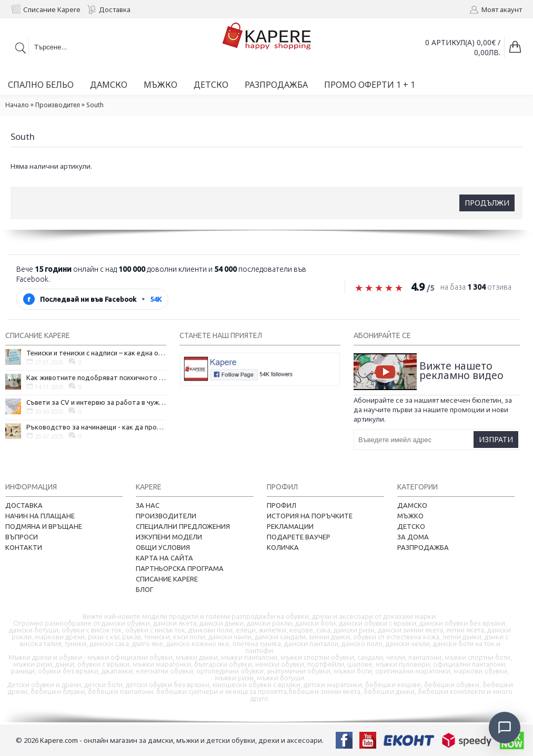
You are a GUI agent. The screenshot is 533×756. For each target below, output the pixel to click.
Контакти (24, 547)
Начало (17, 105)
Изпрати (496, 439)
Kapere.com (59, 740)
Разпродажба (423, 547)
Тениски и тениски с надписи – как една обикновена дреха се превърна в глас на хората (96, 353)
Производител (58, 105)
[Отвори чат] (505, 728)
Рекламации (290, 526)
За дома (413, 537)
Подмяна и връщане (44, 526)
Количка (283, 547)
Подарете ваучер (299, 537)
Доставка (24, 505)
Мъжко (410, 516)
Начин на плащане (40, 516)
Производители (166, 516)
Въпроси (22, 537)
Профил (281, 505)
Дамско (412, 505)
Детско (411, 526)
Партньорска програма (180, 568)
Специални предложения (183, 526)
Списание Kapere (167, 579)
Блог (144, 589)
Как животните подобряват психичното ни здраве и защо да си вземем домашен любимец (96, 377)
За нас (148, 505)
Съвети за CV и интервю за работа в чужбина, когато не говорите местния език (96, 402)
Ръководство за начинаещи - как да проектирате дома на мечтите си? (96, 427)
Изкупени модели (169, 537)
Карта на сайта (164, 558)
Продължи (487, 203)
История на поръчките (310, 516)
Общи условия (163, 547)
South (95, 105)
